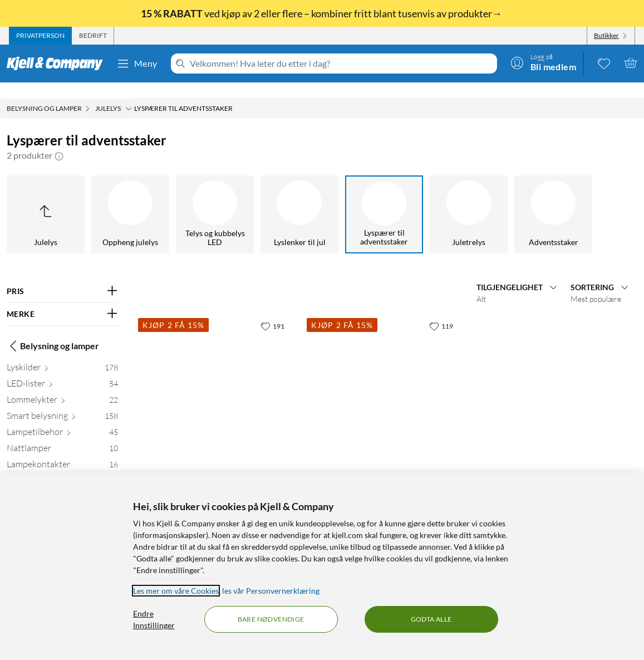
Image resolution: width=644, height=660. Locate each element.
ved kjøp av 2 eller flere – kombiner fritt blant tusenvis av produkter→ (322, 13)
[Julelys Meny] (129, 93)
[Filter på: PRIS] (62, 276)
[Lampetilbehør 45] (62, 419)
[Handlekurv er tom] (631, 63)
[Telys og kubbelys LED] (215, 199)
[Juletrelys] (469, 199)
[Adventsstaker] (553, 199)
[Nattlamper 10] (62, 435)
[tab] (40, 36)
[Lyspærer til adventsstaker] (384, 199)
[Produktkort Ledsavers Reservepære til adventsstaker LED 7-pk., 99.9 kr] (216, 373)
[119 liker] (441, 310)
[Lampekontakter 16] (62, 451)
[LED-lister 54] (62, 370)
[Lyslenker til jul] (299, 199)
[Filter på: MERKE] (62, 299)
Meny (137, 63)
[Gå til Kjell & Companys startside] (58, 63)
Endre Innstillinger (154, 619)
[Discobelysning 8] (62, 467)
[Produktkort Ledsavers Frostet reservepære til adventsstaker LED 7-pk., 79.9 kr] (384, 373)
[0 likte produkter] (604, 63)
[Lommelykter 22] (62, 386)
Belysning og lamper (53, 330)
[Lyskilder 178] (62, 354)
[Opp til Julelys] (46, 199)
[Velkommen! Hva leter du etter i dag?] (341, 63)
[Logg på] (543, 63)
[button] (59, 140)
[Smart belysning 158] (62, 402)
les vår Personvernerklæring (271, 591)
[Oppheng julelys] (130, 199)
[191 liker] (272, 310)
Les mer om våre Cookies (176, 591)
